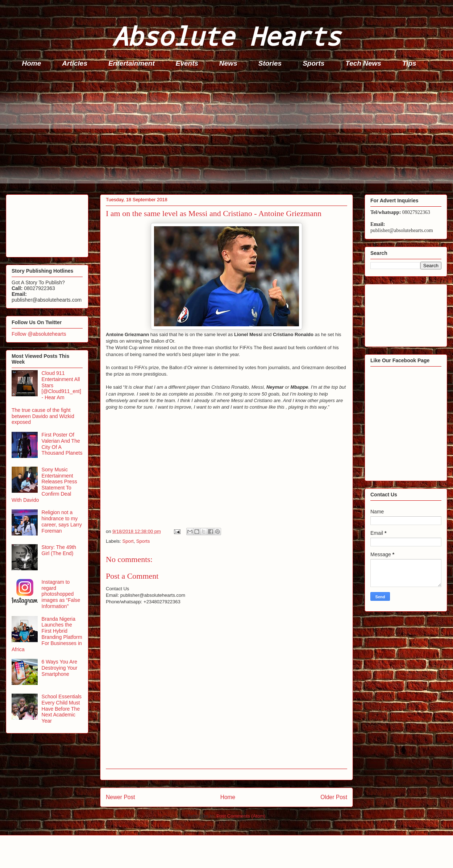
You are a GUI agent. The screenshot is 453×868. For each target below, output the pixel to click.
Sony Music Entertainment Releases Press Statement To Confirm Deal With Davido (44, 485)
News (228, 63)
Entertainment (132, 63)
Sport (128, 541)
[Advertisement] (229, 133)
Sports (313, 63)
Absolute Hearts (226, 36)
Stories (270, 63)
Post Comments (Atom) (241, 816)
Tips (409, 63)
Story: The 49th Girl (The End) (59, 550)
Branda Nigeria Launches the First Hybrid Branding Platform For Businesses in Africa (47, 634)
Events (187, 63)
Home (32, 63)
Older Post (334, 797)
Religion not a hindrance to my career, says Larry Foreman (62, 521)
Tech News (363, 63)
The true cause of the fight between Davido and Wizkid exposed (43, 416)
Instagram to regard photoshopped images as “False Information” (61, 594)
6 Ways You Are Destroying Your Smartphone (60, 668)
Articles (75, 63)
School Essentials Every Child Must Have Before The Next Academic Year (62, 709)
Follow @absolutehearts (39, 334)
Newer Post (120, 797)
